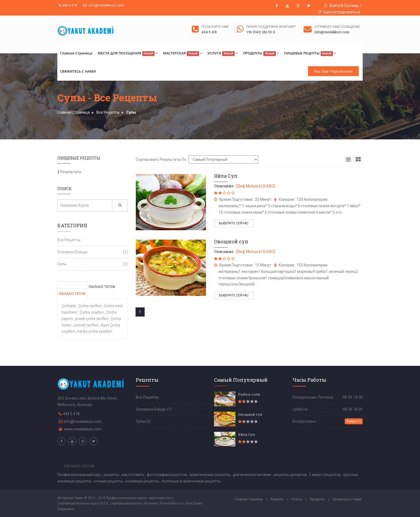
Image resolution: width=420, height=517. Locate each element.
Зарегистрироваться (339, 12)
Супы (131, 112)
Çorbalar (69, 306)
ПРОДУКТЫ (261, 53)
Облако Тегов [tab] (79, 466)
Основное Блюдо (72, 252)
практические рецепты (210, 475)
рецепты (112, 475)
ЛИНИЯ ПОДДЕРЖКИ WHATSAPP (271, 27)
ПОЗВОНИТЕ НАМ (215, 27)
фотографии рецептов (167, 475)
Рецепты (277, 499)
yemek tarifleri (87, 325)
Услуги (297, 499)
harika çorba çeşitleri (95, 331)
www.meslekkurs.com (83, 429)
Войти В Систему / (343, 6)
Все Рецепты (108, 112)
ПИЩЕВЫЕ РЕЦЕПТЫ (310, 53)
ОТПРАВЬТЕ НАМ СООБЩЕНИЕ (337, 27)
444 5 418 (68, 5)
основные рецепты (143, 481)
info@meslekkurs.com (103, 5)
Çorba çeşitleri (92, 312)
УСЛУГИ (222, 53)
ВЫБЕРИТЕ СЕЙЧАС (234, 223)
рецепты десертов (291, 475)
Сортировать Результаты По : (162, 159)
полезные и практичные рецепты (191, 481)
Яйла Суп (226, 176)
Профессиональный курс (80, 475)
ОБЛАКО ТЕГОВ (72, 293)
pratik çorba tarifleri (92, 319)
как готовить (133, 475)
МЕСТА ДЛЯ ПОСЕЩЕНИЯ (128, 53)
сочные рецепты (109, 481)
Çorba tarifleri (90, 306)
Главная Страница (76, 53)
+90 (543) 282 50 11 (261, 32)
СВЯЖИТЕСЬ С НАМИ (78, 71)
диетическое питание (252, 475)
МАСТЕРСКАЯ (182, 53)
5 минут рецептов (325, 475)
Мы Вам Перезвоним (333, 71)
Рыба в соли (249, 394)
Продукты (317, 499)
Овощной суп (231, 241)
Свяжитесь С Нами (347, 499)
